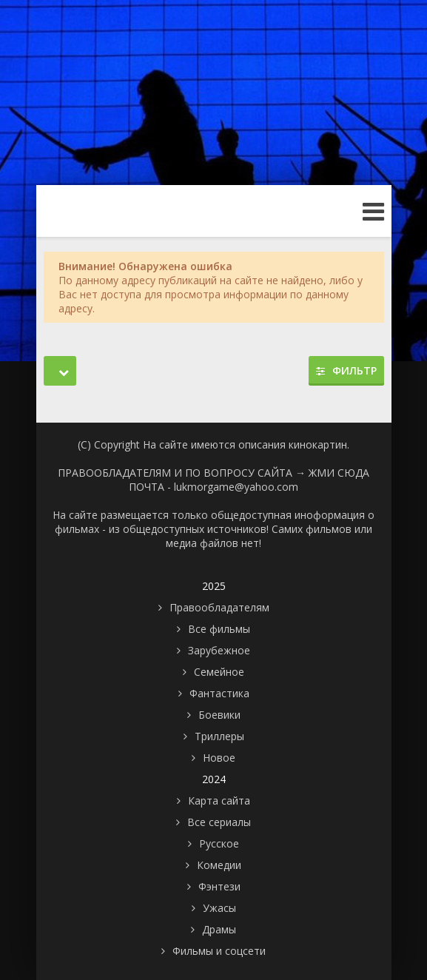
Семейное (219, 672)
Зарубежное (219, 650)
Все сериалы (219, 822)
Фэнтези (219, 886)
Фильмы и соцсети (219, 951)
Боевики (219, 715)
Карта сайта (219, 801)
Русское (219, 843)
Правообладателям (219, 607)
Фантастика (219, 693)
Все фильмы (219, 629)
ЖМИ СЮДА (339, 473)
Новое (219, 758)
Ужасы (219, 908)
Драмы (219, 929)
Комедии (219, 865)
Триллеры (219, 736)
